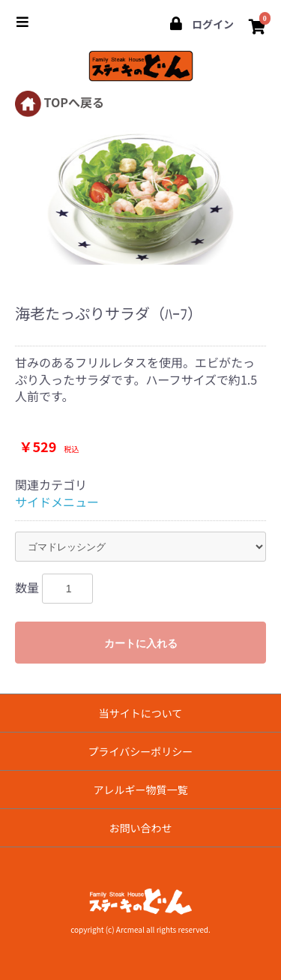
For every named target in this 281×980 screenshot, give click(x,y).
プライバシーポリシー (141, 751)
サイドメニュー (57, 502)
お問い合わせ (141, 828)
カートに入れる (141, 643)
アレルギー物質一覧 (141, 790)
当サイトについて (141, 713)
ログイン (200, 24)
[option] (140, 195)
